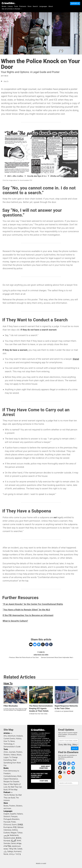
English (6, 814)
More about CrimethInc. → (45, 767)
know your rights (43, 655)
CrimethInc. (8, 3)
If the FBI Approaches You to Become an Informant (28, 615)
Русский (7, 822)
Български (8, 827)
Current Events (9, 739)
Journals (12, 752)
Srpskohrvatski (9, 838)
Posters (19, 752)
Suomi (14, 825)
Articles (7, 733)
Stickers (7, 755)
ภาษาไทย (7, 846)
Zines (6, 752)
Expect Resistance (11, 779)
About (51, 6)
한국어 (19, 838)
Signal (76, 359)
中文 (15, 827)
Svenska (7, 843)
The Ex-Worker (9, 795)
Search (35, 6)
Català (20, 849)
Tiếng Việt (12, 849)
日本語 (20, 825)
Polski (13, 822)
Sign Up (75, 748)
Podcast (7, 792)
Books (4, 6)
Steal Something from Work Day (12, 763)
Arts (5, 736)
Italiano (20, 814)
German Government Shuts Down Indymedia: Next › (57, 657)
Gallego (10, 851)
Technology (8, 744)
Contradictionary (10, 776)
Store (30, 6)
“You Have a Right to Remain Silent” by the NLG (26, 610)
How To (6, 81)
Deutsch (7, 816)
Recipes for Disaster (11, 782)
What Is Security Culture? (15, 621)
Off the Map (13, 790)
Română (7, 841)
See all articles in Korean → (12, 9)
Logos (6, 757)
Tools (16, 6)
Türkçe (20, 833)
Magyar (14, 833)
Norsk (6, 854)
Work (19, 776)
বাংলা (19, 841)
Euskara (7, 833)
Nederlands (14, 835)
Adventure (12, 736)
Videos (13, 755)
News (13, 741)
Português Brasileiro (11, 819)
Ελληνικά (7, 825)
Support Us (75, 3)
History (19, 739)
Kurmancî (18, 851)
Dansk (13, 843)
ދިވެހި (5, 851)
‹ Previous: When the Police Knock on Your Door (24, 657)
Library (10, 6)
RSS (11, 733)
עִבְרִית (19, 843)
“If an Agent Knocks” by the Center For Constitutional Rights (33, 604)
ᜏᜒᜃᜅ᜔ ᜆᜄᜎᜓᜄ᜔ (15, 854)
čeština (15, 830)
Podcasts (23, 6)
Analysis (19, 736)
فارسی (6, 835)
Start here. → (45, 781)
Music (19, 755)
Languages (43, 6)
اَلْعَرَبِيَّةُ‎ (13, 841)
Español (13, 814)
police (36, 655)
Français (14, 816)
